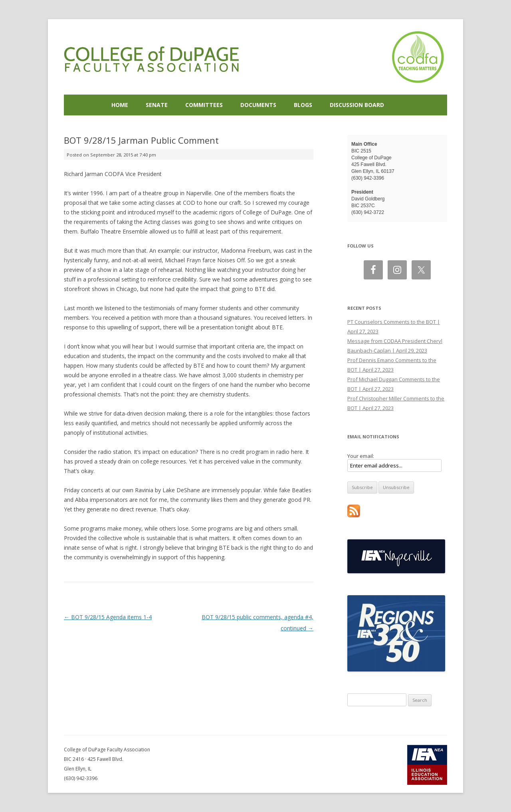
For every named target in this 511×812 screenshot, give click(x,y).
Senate (157, 105)
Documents (258, 105)
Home (120, 105)
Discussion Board (357, 105)
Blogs (303, 105)
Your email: (361, 456)
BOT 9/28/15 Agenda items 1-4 (108, 617)
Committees (204, 105)
